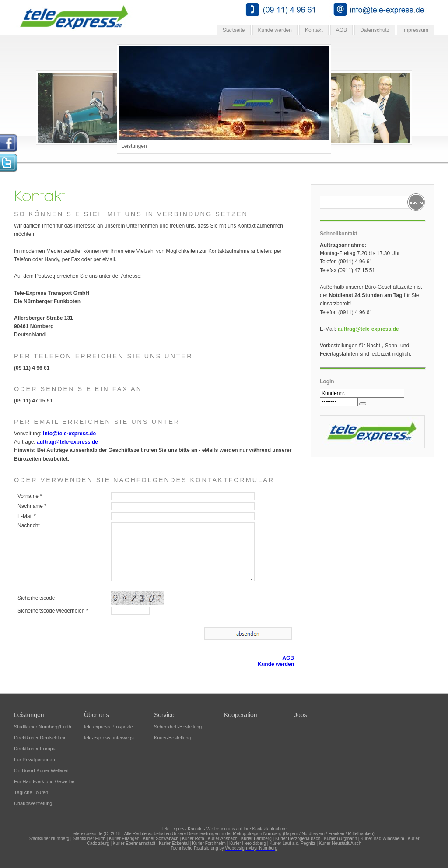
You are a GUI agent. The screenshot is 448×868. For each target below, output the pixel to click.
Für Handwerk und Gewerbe (44, 781)
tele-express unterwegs (109, 738)
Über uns (96, 715)
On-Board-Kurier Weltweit (41, 770)
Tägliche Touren (31, 792)
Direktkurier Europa (35, 749)
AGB (341, 30)
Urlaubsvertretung (33, 803)
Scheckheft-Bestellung (178, 727)
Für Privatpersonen (35, 759)
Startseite (234, 30)
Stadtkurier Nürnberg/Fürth (43, 727)
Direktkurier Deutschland (40, 738)
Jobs (301, 715)
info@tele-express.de (69, 434)
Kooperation (241, 715)
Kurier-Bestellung (172, 738)
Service (164, 715)
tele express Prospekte (108, 727)
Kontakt (314, 30)
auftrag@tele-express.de (67, 442)
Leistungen (29, 715)
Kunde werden (275, 30)
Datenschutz (375, 30)
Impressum (415, 30)
